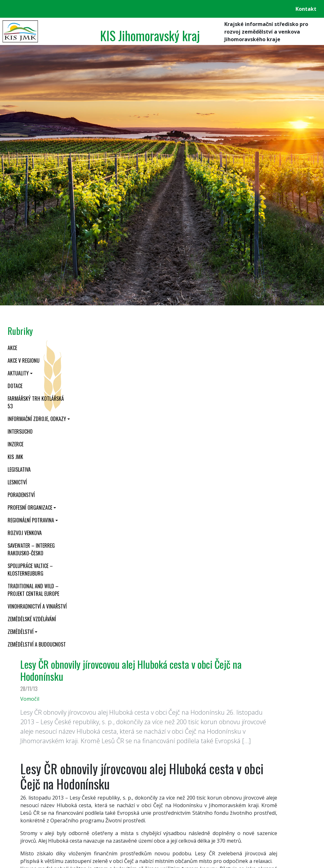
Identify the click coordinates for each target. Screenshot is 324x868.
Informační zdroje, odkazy (37, 419)
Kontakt (306, 9)
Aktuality (18, 373)
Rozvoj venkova (25, 533)
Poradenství (21, 495)
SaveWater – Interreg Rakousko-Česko (31, 549)
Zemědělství (21, 632)
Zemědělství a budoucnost (37, 644)
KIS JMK (15, 457)
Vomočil (30, 699)
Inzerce (16, 444)
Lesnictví (17, 482)
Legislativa (19, 469)
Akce (12, 348)
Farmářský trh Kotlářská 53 (36, 402)
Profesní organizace (30, 507)
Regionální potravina (31, 520)
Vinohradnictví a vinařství (37, 606)
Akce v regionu (24, 361)
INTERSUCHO (20, 431)
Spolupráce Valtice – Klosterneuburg (30, 570)
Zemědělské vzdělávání (32, 619)
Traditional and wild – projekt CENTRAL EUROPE (33, 590)
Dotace (15, 386)
